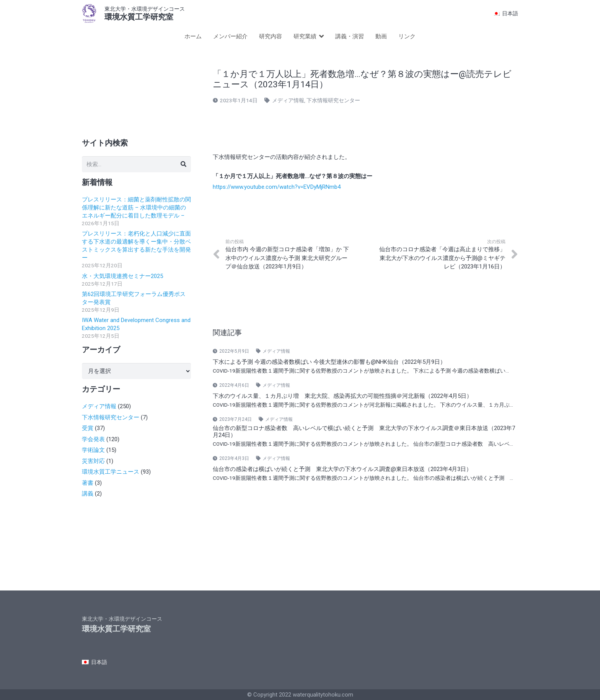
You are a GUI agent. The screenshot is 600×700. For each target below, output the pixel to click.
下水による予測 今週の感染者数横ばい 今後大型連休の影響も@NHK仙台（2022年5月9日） (329, 362)
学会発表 (93, 439)
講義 (88, 494)
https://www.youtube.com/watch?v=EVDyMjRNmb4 (277, 187)
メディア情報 (288, 100)
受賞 (88, 428)
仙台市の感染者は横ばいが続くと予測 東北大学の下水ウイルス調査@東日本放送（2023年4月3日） (342, 469)
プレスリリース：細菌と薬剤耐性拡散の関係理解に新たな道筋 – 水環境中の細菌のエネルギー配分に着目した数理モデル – (136, 208)
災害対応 (93, 461)
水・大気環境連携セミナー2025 (122, 276)
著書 (88, 483)
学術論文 (93, 450)
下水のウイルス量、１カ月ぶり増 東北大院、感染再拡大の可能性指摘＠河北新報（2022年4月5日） (342, 396)
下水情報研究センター (333, 100)
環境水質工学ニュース (111, 472)
